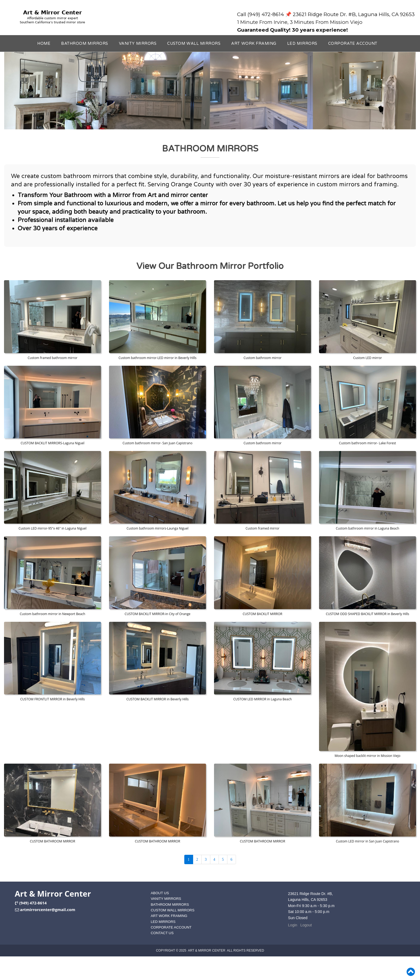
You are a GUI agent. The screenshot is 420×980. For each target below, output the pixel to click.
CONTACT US (162, 933)
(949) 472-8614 (33, 903)
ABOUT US (160, 893)
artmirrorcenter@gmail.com (48, 909)
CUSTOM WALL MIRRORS (194, 44)
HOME (44, 44)
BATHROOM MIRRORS (85, 44)
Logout (306, 925)
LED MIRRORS (302, 44)
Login (292, 925)
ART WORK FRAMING (254, 44)
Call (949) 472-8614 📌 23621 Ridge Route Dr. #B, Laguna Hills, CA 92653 (326, 14)
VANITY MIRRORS (138, 44)
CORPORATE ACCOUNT (353, 44)
